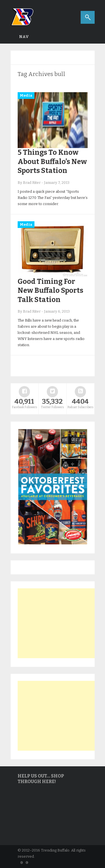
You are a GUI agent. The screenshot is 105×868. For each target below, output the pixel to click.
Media (26, 95)
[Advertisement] (60, 623)
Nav (24, 37)
